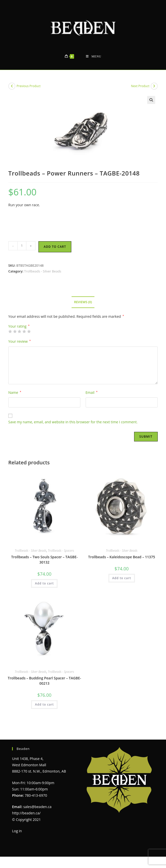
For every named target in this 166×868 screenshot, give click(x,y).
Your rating (19, 326)
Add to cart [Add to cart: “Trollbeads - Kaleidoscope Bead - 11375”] (122, 578)
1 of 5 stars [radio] (10, 331)
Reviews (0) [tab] (83, 302)
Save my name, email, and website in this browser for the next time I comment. (73, 422)
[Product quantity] (22, 246)
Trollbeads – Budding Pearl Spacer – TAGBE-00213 (44, 681)
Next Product (140, 86)
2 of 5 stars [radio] (15, 331)
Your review (19, 341)
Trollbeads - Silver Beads (43, 271)
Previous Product (29, 86)
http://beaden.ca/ (26, 813)
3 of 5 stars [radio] (19, 331)
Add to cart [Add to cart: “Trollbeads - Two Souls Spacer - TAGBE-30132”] (44, 583)
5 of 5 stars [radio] (29, 331)
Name (15, 392)
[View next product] (154, 86)
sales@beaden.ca (37, 807)
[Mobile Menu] (94, 57)
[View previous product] (12, 86)
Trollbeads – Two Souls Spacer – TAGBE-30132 (44, 560)
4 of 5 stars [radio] (24, 331)
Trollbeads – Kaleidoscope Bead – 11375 (122, 557)
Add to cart (55, 247)
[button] (151, 100)
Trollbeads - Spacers (61, 551)
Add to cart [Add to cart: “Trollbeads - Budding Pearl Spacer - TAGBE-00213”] (44, 704)
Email (92, 392)
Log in (17, 831)
